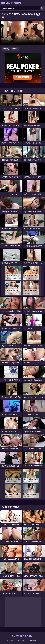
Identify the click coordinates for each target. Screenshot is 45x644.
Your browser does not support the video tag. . (22, 33)
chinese (15, 49)
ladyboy (6, 49)
